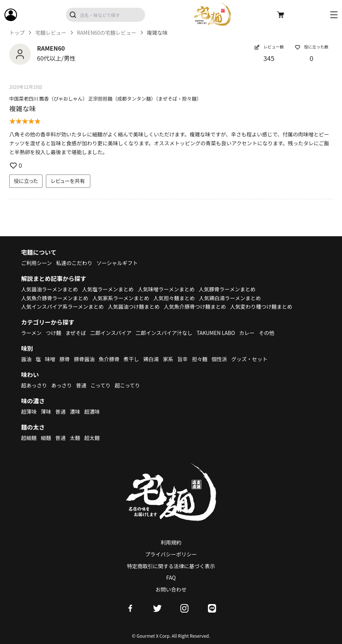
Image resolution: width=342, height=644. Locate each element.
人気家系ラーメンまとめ (121, 298)
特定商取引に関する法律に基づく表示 (171, 566)
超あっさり (34, 385)
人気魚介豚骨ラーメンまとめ (55, 298)
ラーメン (31, 333)
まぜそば (76, 333)
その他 (266, 333)
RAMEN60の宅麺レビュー (107, 33)
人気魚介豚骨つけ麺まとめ (195, 306)
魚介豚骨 (109, 359)
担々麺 (199, 359)
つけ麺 (54, 333)
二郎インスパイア (111, 333)
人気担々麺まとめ (174, 298)
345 (269, 58)
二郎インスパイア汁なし (164, 333)
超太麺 (92, 438)
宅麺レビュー (51, 33)
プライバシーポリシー (171, 554)
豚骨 (64, 359)
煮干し (131, 359)
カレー (247, 333)
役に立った (26, 181)
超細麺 (29, 438)
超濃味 (92, 411)
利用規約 (171, 542)
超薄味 (29, 411)
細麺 (46, 438)
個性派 (219, 359)
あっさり (61, 385)
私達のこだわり (74, 263)
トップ (17, 33)
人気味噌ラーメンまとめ (166, 289)
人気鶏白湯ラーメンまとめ (230, 298)
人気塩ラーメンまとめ (108, 289)
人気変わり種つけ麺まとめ (261, 306)
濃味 (75, 411)
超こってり (127, 385)
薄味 (46, 411)
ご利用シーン (36, 263)
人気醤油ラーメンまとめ (49, 289)
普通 (81, 385)
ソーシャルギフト (117, 263)
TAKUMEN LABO (216, 333)
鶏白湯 (151, 359)
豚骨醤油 (84, 359)
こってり (100, 385)
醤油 (26, 359)
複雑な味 (23, 108)
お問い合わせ (171, 589)
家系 (168, 359)
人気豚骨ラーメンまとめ (227, 289)
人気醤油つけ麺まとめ (134, 306)
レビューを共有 (68, 181)
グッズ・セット (249, 359)
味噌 (50, 359)
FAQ (171, 577)
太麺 (75, 438)
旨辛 (182, 359)
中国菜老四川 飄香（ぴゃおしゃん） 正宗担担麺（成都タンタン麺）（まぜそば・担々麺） (105, 99)
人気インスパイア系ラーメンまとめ (62, 306)
